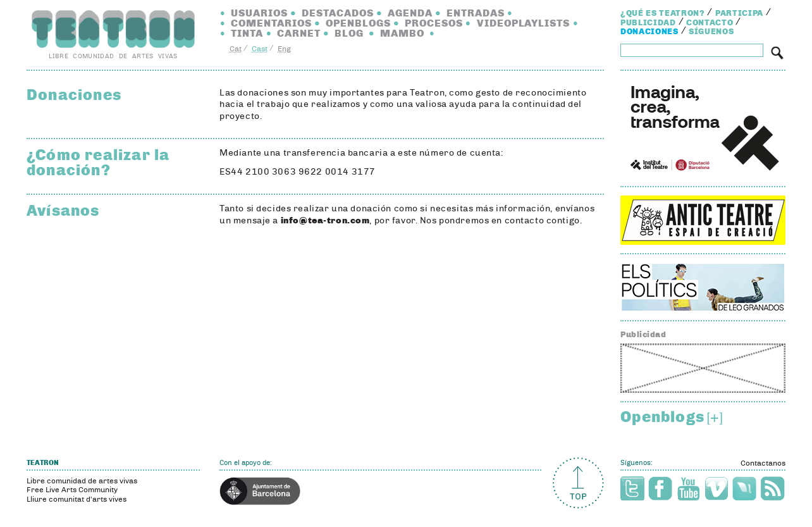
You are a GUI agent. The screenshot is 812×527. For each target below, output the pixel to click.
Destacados (338, 13)
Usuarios (259, 13)
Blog (349, 33)
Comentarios (271, 23)
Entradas (476, 13)
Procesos (434, 23)
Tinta (247, 33)
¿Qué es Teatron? (662, 13)
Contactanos (763, 463)
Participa (739, 13)
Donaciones (649, 32)
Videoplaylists (524, 23)
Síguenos (711, 32)
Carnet (299, 33)
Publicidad (648, 23)
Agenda (410, 13)
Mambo (402, 33)
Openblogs (358, 23)
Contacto (710, 23)
